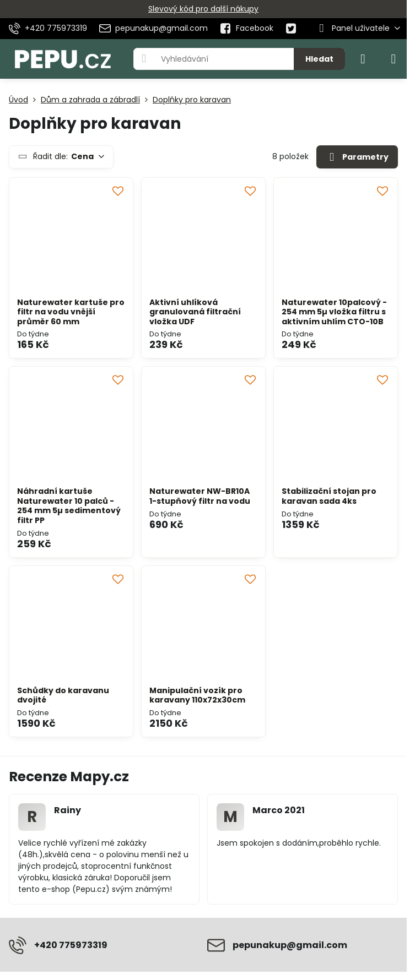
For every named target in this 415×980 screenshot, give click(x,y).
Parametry (357, 157)
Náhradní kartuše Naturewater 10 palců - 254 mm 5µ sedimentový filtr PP (69, 506)
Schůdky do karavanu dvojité (63, 695)
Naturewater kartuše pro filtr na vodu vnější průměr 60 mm (71, 312)
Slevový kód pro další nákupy (203, 9)
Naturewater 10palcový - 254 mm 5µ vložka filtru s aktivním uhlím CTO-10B (334, 312)
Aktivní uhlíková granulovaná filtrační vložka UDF (195, 312)
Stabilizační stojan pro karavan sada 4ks (329, 496)
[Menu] (394, 59)
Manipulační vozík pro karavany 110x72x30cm (197, 695)
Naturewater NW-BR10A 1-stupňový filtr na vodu (200, 496)
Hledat (319, 59)
